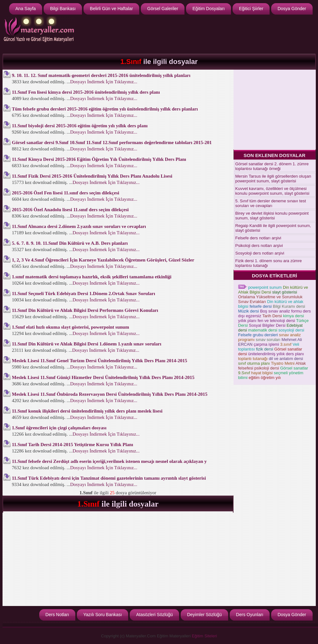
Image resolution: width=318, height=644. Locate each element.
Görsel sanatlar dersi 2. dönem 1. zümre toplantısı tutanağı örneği (272, 166)
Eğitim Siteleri (204, 636)
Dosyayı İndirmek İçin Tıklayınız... (104, 82)
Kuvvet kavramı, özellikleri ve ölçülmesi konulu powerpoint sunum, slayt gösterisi (272, 191)
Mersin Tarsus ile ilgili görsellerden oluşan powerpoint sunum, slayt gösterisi (273, 179)
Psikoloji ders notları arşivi (259, 246)
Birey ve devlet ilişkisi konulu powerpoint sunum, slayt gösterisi (272, 216)
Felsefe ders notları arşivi (258, 238)
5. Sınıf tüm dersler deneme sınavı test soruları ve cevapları (271, 203)
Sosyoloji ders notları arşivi (260, 253)
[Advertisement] (199, 34)
